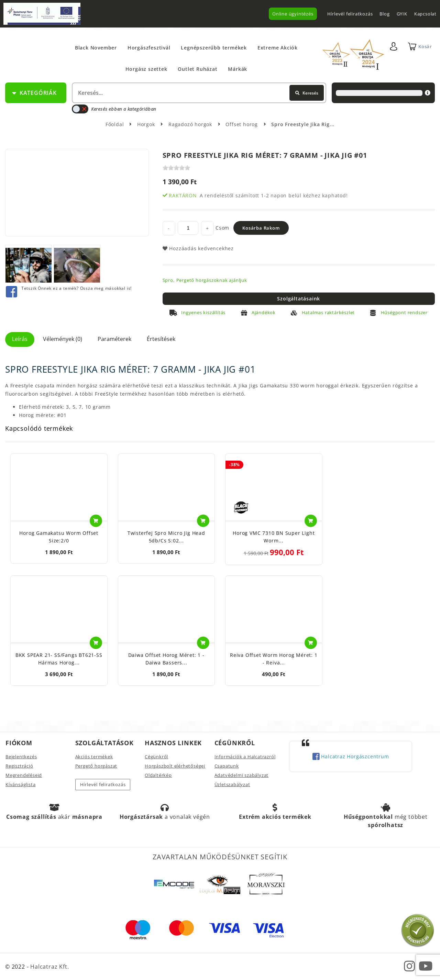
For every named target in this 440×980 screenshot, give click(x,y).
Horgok (147, 124)
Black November (96, 48)
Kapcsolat (425, 14)
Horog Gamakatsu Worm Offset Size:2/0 (59, 537)
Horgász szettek (146, 69)
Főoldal (115, 124)
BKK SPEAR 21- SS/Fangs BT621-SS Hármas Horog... (59, 659)
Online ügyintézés (293, 14)
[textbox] (198, 93)
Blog (384, 14)
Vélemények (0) (63, 339)
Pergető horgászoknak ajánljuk (212, 280)
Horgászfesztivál (149, 48)
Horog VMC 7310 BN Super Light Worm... (274, 537)
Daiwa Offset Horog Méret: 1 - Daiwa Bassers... (166, 659)
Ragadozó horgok (191, 124)
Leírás (20, 339)
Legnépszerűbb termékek (214, 48)
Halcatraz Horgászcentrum (351, 757)
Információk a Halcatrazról (245, 757)
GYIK (402, 14)
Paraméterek (114, 339)
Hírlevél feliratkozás (350, 14)
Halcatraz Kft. (49, 967)
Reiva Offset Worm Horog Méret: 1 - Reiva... (274, 659)
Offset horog (242, 124)
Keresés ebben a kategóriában (114, 109)
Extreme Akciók (278, 48)
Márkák (238, 69)
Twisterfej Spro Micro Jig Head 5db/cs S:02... (166, 537)
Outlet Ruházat (197, 69)
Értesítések (161, 339)
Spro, (169, 280)
